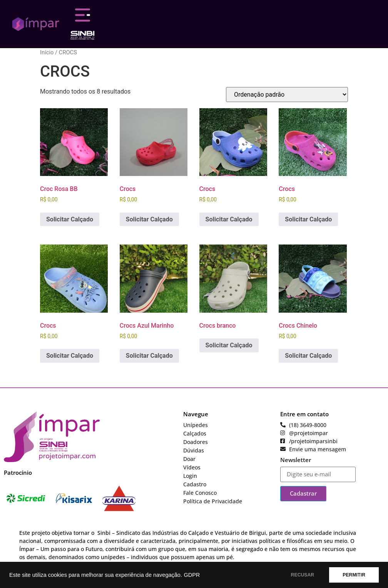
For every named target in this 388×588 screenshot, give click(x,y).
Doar (189, 459)
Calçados (195, 433)
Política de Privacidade (213, 501)
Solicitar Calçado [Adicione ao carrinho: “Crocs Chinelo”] (308, 356)
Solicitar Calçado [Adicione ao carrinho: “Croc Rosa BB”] (70, 219)
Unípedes (196, 425)
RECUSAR (303, 575)
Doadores (196, 442)
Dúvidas (194, 450)
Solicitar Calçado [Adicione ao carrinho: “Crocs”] (149, 219)
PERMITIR (354, 575)
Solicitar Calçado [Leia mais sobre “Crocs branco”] (229, 345)
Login (190, 476)
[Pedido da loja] (287, 95)
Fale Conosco (200, 493)
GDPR (192, 575)
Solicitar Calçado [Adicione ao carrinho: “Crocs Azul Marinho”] (149, 356)
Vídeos (192, 467)
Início (47, 52)
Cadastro (195, 484)
